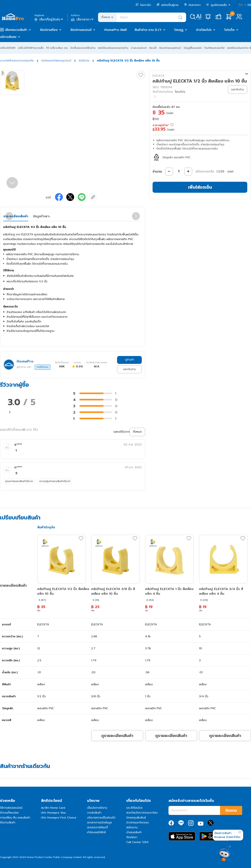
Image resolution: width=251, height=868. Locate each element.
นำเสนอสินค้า (134, 832)
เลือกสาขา (83, 19)
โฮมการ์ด (143, 5)
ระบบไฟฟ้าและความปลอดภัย (17, 61)
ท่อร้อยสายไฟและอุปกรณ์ (56, 61)
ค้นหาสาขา (192, 5)
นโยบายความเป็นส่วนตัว (101, 818)
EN (249, 5)
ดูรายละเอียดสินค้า (117, 736)
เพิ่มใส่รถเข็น (200, 187)
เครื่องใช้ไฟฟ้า (8, 48)
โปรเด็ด (229, 30)
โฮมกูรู (179, 30)
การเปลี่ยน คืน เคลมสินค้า (15, 818)
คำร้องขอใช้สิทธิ (96, 832)
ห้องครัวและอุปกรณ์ (170, 48)
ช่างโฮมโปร (204, 30)
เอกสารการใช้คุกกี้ (97, 827)
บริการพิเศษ (8, 37)
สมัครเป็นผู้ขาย (168, 5)
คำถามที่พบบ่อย (9, 813)
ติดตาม (231, 810)
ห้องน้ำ (153, 48)
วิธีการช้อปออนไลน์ (11, 808)
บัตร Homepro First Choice (59, 818)
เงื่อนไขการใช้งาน (97, 808)
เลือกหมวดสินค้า (16, 30)
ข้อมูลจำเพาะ (41, 216)
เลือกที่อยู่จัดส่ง (49, 19)
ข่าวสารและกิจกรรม (138, 823)
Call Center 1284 (137, 842)
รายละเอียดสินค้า (16, 216)
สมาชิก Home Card (53, 808)
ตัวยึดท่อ (84, 61)
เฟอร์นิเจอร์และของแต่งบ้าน (113, 48)
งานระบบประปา (139, 48)
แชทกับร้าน (130, 369)
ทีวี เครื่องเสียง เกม (57, 48)
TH (240, 5)
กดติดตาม (43, 367)
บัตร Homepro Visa (53, 813)
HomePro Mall (115, 30)
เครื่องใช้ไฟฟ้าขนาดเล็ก (31, 48)
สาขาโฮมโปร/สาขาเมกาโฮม (142, 813)
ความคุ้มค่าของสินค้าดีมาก (55, 481)
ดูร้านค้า (130, 360)
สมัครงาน (132, 827)
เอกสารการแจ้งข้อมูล (99, 823)
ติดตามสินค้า (8, 823)
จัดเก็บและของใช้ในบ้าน (83, 48)
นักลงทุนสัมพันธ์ (136, 818)
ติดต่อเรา (132, 837)
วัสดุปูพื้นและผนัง (193, 48)
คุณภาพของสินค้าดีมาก (19, 481)
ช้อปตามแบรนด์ (81, 30)
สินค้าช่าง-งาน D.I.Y (148, 30)
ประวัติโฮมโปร (134, 808)
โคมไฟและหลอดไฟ (214, 48)
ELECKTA (158, 76)
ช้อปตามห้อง (49, 30)
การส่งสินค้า (94, 813)
